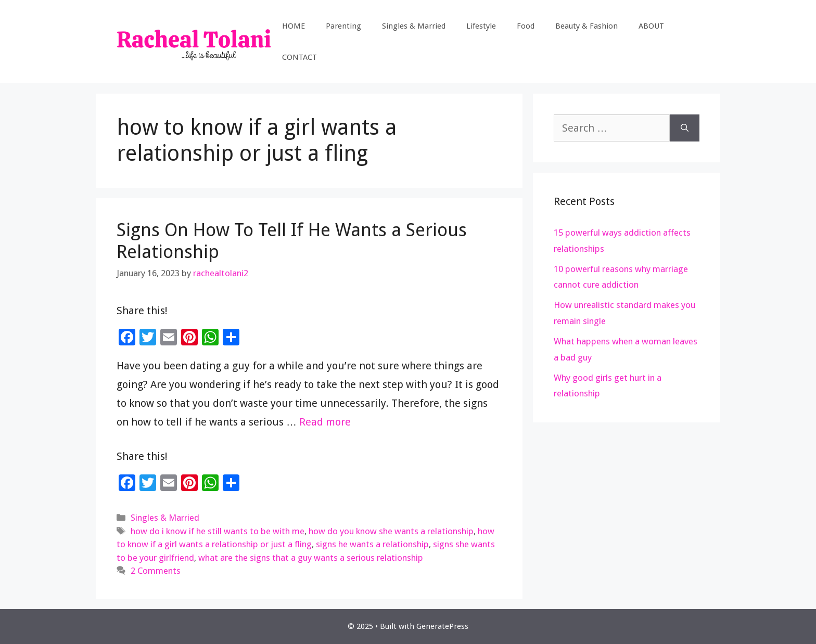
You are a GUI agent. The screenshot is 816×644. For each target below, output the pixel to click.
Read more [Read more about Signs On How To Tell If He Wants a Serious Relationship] (325, 422)
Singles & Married (414, 26)
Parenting (343, 26)
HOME (294, 26)
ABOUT (651, 26)
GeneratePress (442, 626)
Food (526, 26)
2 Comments (156, 571)
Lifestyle (481, 26)
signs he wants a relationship (372, 544)
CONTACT (299, 57)
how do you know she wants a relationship (391, 531)
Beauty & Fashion (586, 26)
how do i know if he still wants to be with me (218, 531)
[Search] (685, 128)
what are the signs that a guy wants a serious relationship (311, 558)
